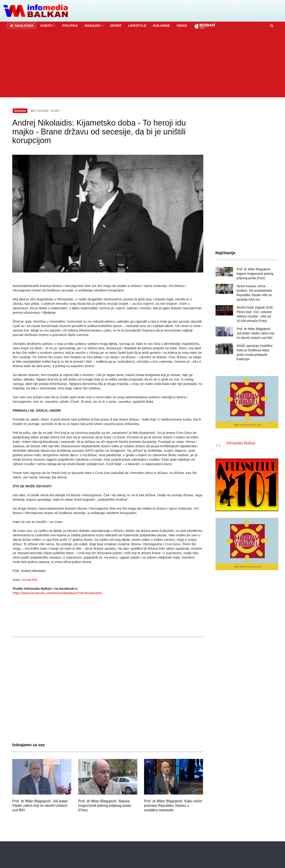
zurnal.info (30, 580)
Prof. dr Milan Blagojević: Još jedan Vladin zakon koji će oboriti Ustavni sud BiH (40, 806)
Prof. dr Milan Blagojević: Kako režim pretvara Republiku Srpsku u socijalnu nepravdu (173, 806)
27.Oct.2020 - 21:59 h (45, 111)
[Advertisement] (142, 64)
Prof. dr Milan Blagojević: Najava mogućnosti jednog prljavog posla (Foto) (105, 806)
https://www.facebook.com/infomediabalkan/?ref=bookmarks (57, 593)
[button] (48, 25)
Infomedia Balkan (241, 443)
